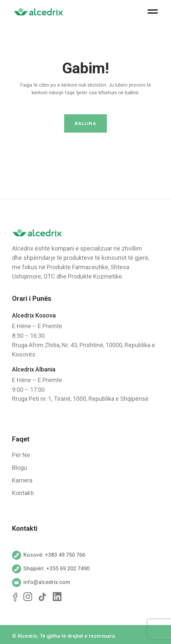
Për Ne (21, 455)
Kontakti (23, 493)
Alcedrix (27, 636)
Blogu (20, 468)
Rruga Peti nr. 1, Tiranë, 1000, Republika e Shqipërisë (80, 399)
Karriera (22, 480)
